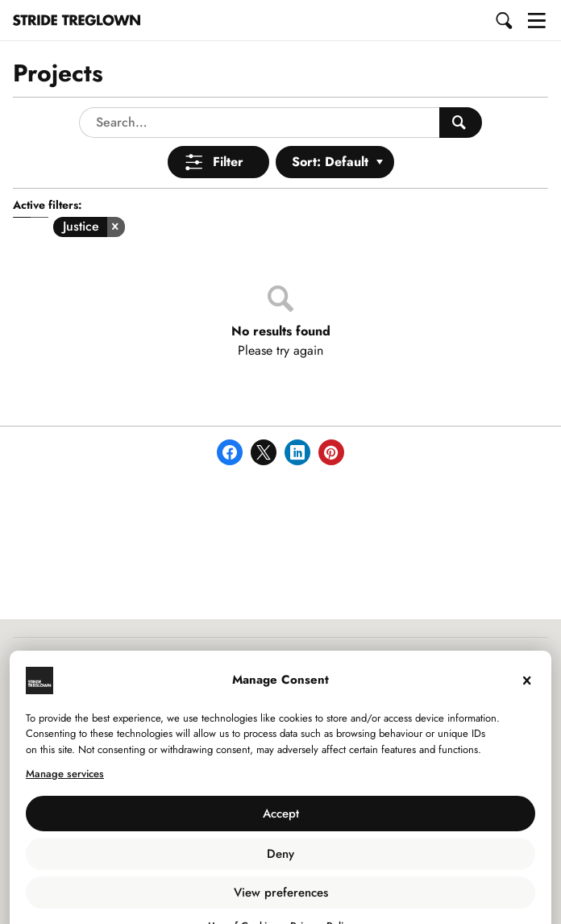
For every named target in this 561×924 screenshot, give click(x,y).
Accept (281, 780)
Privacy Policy (322, 893)
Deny (280, 821)
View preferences (281, 859)
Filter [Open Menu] (228, 129)
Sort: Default (330, 129)
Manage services (65, 741)
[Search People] (461, 89)
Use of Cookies (243, 893)
